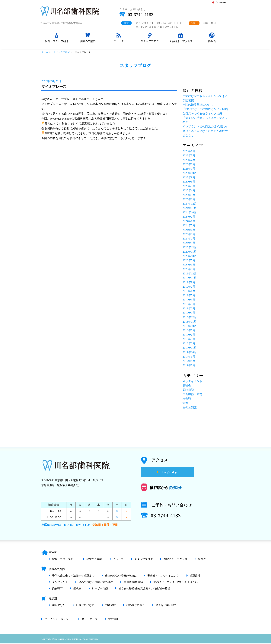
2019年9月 (189, 283)
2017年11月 (190, 349)
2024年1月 (189, 244)
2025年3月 (189, 195)
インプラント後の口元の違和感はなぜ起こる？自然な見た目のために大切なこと (205, 132)
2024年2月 (189, 239)
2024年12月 (190, 204)
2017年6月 (189, 366)
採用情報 (113, 620)
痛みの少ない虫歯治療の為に (96, 583)
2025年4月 (189, 191)
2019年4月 (189, 300)
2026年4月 (189, 161)
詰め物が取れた (136, 606)
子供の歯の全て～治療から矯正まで (73, 576)
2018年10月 (190, 327)
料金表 (212, 43)
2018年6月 (189, 335)
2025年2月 (189, 200)
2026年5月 (189, 156)
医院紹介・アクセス (181, 43)
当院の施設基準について (198, 105)
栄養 (185, 404)
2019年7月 (189, 287)
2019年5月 (189, 296)
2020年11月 (190, 252)
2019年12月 (190, 274)
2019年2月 (189, 309)
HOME (53, 553)
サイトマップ (90, 620)
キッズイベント (192, 382)
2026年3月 (189, 165)
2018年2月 (189, 344)
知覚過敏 (110, 606)
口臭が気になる (85, 606)
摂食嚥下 (57, 589)
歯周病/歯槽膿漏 (133, 583)
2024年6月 (189, 222)
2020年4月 (189, 265)
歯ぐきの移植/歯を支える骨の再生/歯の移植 (144, 589)
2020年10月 (190, 257)
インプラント (60, 583)
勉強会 (187, 386)
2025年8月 (189, 182)
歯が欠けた (59, 606)
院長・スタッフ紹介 (57, 43)
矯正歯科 (195, 576)
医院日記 (188, 390)
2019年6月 (189, 292)
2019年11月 (190, 279)
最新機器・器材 (192, 395)
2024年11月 (190, 209)
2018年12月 (190, 318)
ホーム (45, 53)
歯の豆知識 (190, 408)
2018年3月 (189, 340)
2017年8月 (189, 361)
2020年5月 (189, 261)
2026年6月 (189, 152)
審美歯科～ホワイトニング (163, 576)
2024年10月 (190, 213)
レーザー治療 (100, 589)
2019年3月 (189, 305)
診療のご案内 (88, 43)
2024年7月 (189, 217)
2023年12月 (190, 248)
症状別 (77, 589)
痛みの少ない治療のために (121, 576)
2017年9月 (189, 357)
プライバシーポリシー (58, 620)
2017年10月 (190, 353)
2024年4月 (189, 230)
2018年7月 (189, 331)
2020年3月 (189, 270)
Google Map (169, 473)
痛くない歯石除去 (166, 606)
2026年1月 (189, 169)
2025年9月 (189, 178)
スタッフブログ (150, 43)
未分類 (187, 399)
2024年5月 (189, 226)
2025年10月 (190, 174)
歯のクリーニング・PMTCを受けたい (176, 583)
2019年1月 (189, 314)
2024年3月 (189, 235)
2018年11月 (190, 322)
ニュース (119, 43)
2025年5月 (189, 187)
